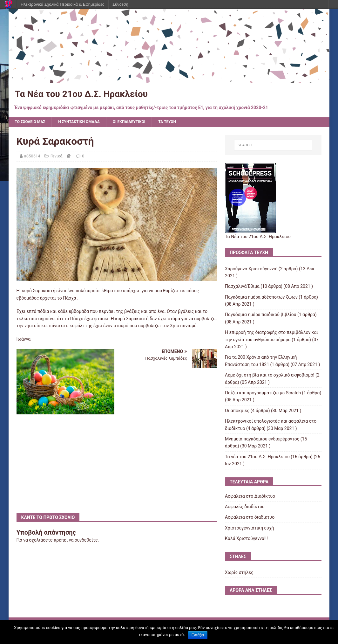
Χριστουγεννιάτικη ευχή (249, 528)
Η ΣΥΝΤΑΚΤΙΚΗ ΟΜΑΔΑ (79, 122)
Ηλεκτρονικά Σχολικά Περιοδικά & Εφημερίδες (62, 4)
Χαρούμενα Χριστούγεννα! (251, 269)
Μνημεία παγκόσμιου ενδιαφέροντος (262, 439)
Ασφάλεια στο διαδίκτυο (250, 517)
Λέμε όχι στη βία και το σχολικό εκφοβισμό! (270, 375)
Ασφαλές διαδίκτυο (245, 507)
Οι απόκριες (237, 411)
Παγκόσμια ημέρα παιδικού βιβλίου (260, 315)
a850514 (32, 156)
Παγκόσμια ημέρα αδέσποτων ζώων (261, 297)
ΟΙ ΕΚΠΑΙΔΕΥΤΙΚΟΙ (129, 122)
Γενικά (57, 156)
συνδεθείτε (86, 540)
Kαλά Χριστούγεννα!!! (246, 538)
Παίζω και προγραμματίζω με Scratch (263, 393)
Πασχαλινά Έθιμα (242, 286)
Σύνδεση (120, 4)
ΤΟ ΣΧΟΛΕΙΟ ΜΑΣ (30, 122)
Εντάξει (198, 635)
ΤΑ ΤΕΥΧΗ (167, 122)
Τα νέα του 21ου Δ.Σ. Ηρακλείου (257, 457)
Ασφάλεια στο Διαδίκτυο (250, 496)
